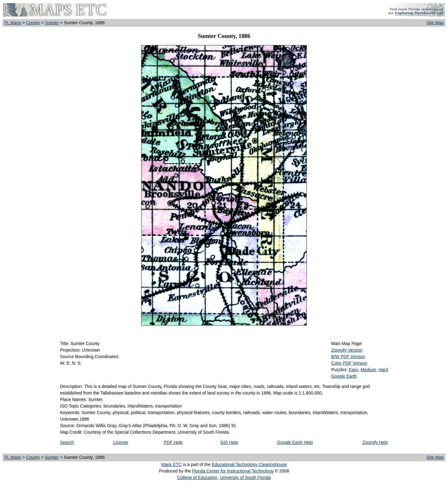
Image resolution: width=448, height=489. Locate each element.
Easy (353, 370)
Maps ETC (171, 464)
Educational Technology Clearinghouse (249, 464)
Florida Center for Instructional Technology (233, 471)
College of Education (197, 477)
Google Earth (344, 376)
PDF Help (173, 442)
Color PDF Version (349, 363)
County (33, 23)
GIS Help (229, 442)
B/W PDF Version (348, 357)
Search (67, 442)
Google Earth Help (295, 442)
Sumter (52, 23)
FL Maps (13, 23)
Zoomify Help (375, 442)
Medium (368, 370)
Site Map (435, 23)
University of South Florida (245, 477)
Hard (383, 370)
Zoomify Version (347, 350)
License (120, 442)
